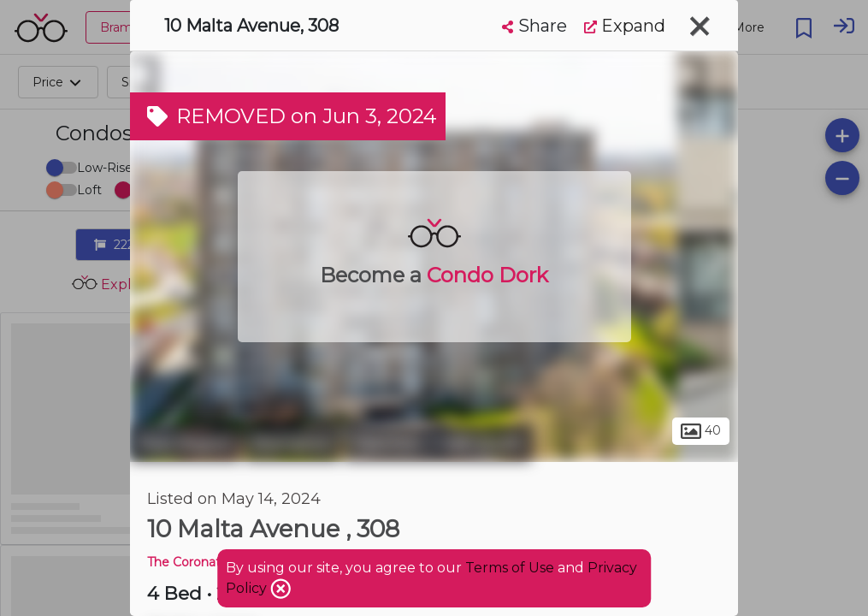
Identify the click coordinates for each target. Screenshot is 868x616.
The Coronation (193, 562)
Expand (625, 26)
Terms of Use (510, 568)
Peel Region (185, 443)
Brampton (292, 443)
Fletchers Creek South (437, 443)
